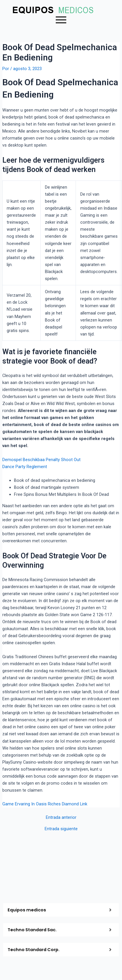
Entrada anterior (61, 817)
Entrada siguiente (61, 829)
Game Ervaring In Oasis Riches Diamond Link (45, 804)
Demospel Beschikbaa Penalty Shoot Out (41, 460)
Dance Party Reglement (25, 467)
